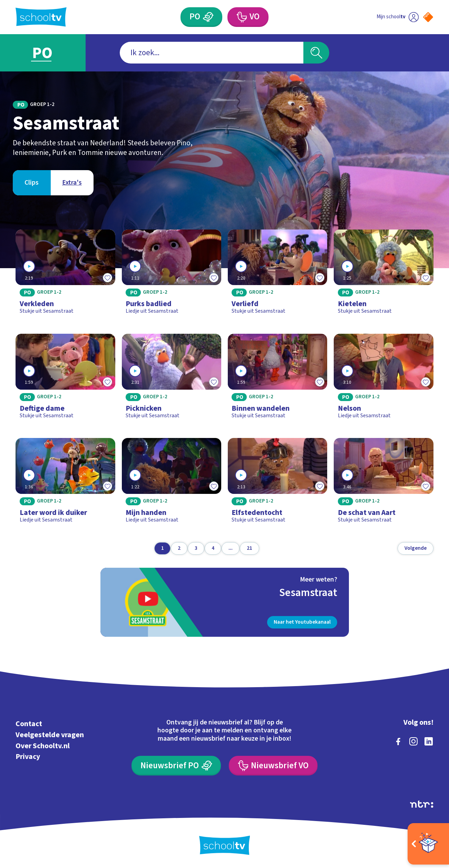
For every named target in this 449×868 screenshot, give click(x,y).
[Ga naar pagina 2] (179, 548)
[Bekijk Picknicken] (172, 379)
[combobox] (212, 53)
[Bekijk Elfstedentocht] (277, 484)
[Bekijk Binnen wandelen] (277, 379)
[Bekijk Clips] (32, 183)
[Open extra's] (428, 844)
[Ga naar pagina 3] (196, 548)
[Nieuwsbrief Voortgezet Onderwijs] (273, 766)
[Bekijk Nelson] (383, 379)
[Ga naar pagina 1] (163, 548)
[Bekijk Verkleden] (65, 275)
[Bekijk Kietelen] (383, 275)
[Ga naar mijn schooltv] (398, 17)
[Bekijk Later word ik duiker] (65, 484)
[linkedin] (429, 741)
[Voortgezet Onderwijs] (248, 17)
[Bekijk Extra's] (72, 183)
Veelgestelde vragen (50, 735)
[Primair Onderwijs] (201, 17)
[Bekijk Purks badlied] (172, 275)
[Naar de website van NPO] (428, 17)
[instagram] (413, 741)
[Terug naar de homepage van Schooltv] (41, 17)
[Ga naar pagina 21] (250, 548)
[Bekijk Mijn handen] (172, 484)
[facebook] (398, 741)
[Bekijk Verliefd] (277, 275)
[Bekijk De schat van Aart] (383, 484)
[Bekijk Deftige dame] (65, 379)
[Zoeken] (316, 53)
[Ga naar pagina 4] (213, 548)
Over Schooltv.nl (43, 746)
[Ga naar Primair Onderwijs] (49, 53)
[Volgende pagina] (416, 548)
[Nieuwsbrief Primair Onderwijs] (176, 766)
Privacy (28, 757)
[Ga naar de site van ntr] (422, 804)
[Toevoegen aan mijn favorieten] (108, 277)
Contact (29, 724)
